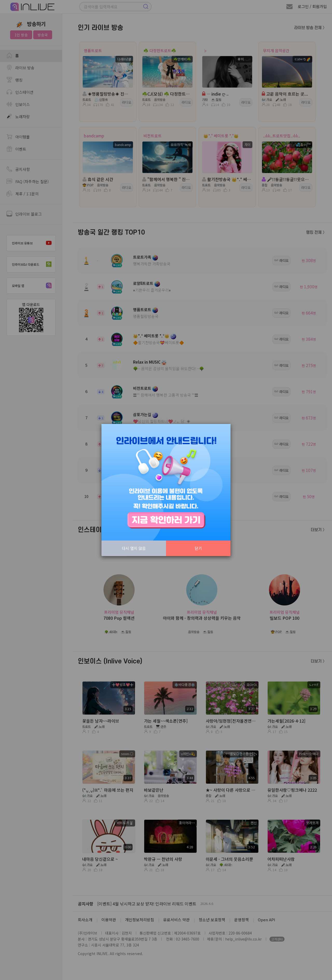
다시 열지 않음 (134, 548)
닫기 (198, 548)
